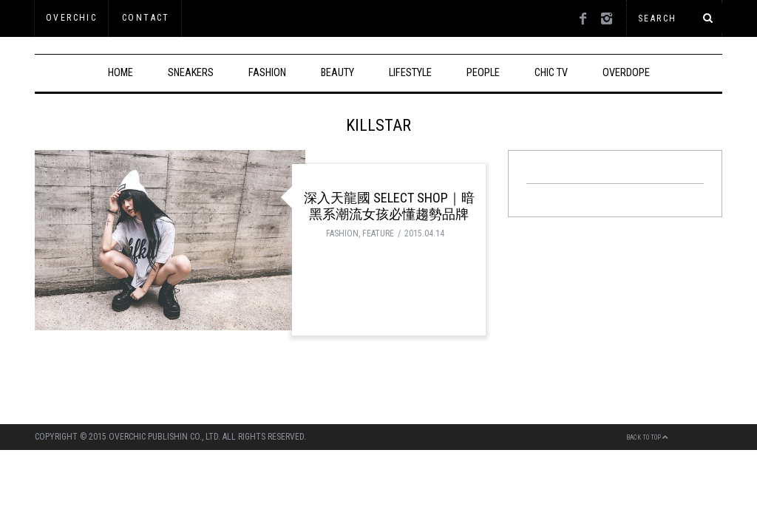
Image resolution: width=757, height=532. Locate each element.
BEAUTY (337, 73)
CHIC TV (551, 73)
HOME (120, 73)
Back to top (647, 437)
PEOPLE (483, 73)
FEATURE (378, 233)
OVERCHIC (71, 18)
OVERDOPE (626, 73)
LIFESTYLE (410, 73)
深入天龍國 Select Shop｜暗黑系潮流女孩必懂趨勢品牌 (389, 206)
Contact (146, 18)
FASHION (267, 73)
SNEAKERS (191, 73)
